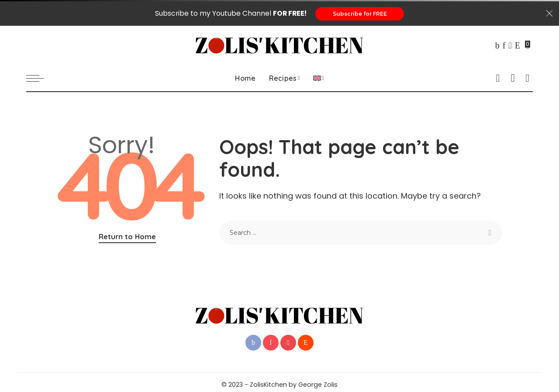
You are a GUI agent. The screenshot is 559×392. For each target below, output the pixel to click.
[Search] (528, 79)
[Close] (549, 14)
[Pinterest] (504, 46)
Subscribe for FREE (360, 14)
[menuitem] (319, 79)
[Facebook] (497, 46)
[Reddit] (518, 46)
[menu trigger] (39, 79)
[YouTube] (510, 46)
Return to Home (127, 237)
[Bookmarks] (528, 46)
